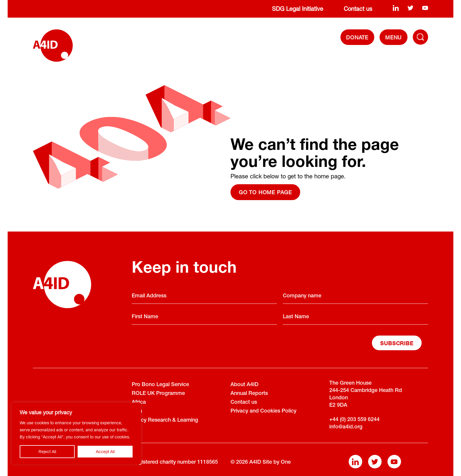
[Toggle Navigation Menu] (420, 37)
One (286, 462)
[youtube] (425, 8)
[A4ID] (53, 46)
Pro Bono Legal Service (160, 385)
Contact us (358, 9)
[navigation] (394, 37)
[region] (76, 433)
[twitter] (410, 8)
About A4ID (244, 385)
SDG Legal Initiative (298, 9)
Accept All (105, 451)
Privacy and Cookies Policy (263, 411)
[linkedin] (396, 8)
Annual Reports (249, 394)
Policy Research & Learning (165, 420)
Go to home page (265, 192)
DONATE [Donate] (357, 37)
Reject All (47, 451)
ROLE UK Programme (158, 394)
